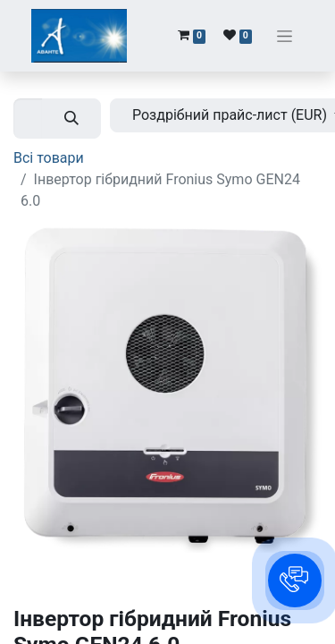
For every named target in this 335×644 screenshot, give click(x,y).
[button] (295, 580)
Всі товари (49, 158)
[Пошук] (71, 119)
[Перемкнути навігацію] (285, 36)
